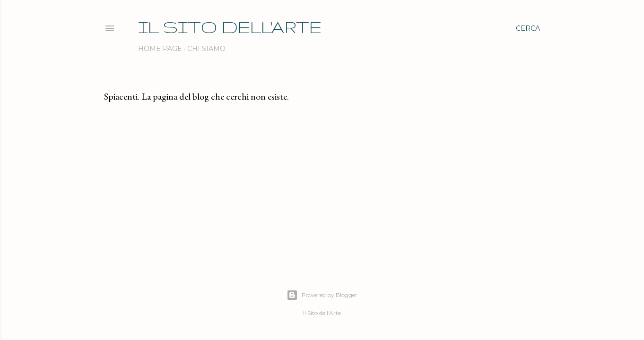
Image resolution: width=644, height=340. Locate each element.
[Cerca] (528, 28)
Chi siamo (206, 49)
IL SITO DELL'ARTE (230, 27)
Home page (160, 49)
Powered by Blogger (322, 295)
